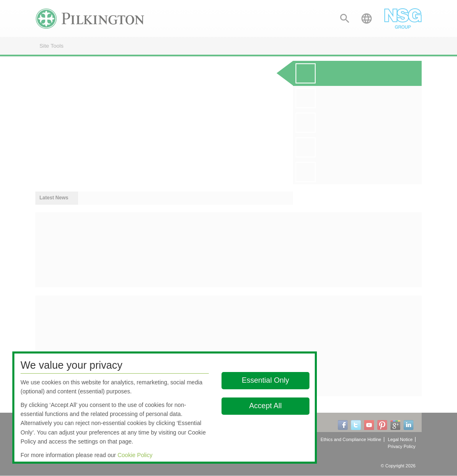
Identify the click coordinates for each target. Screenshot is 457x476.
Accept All (265, 406)
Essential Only (265, 380)
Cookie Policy (135, 455)
